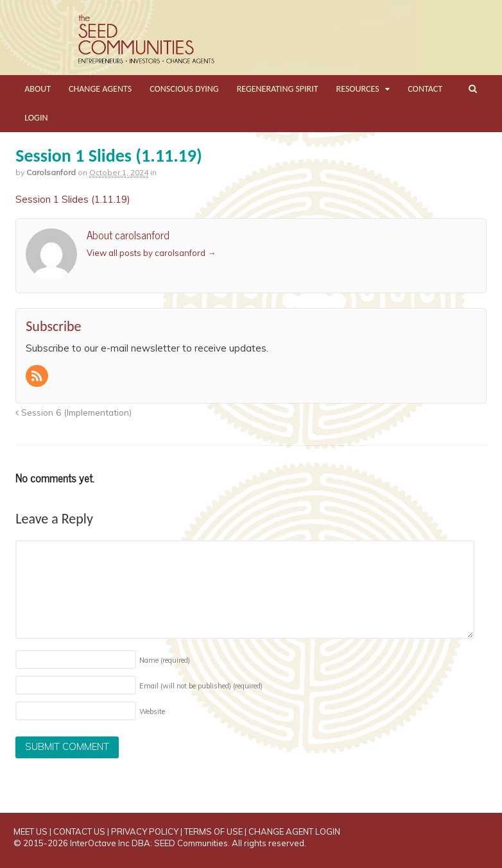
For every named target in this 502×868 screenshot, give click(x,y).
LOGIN (36, 118)
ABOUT (38, 89)
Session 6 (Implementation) (74, 412)
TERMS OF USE (213, 831)
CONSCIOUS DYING (184, 89)
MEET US (30, 831)
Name (165, 660)
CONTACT (425, 89)
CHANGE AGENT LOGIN (294, 831)
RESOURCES (358, 89)
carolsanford (51, 172)
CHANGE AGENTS (100, 89)
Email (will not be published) (201, 686)
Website (152, 711)
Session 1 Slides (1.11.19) (73, 199)
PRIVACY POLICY (145, 831)
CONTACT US (79, 831)
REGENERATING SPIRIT (278, 89)
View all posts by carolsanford (151, 253)
